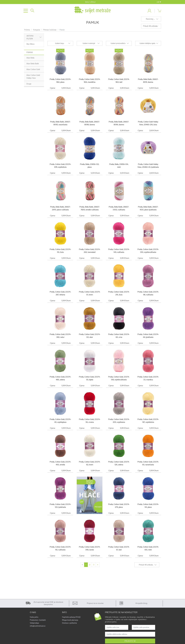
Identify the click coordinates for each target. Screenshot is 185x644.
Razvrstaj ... (150, 20)
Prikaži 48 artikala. (150, 27)
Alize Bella (30, 59)
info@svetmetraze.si (38, 627)
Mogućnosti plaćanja (70, 621)
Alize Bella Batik (33, 65)
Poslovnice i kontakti (38, 621)
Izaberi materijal (89, 45)
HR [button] (159, 2)
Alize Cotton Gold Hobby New (33, 78)
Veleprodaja (34, 624)
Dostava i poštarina (69, 624)
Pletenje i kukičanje (50, 31)
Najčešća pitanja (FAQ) (71, 619)
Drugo (29, 85)
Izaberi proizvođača (118, 45)
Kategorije (37, 31)
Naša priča (34, 619)
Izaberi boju (60, 45)
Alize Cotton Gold (33, 71)
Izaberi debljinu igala (147, 45)
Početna (27, 31)
